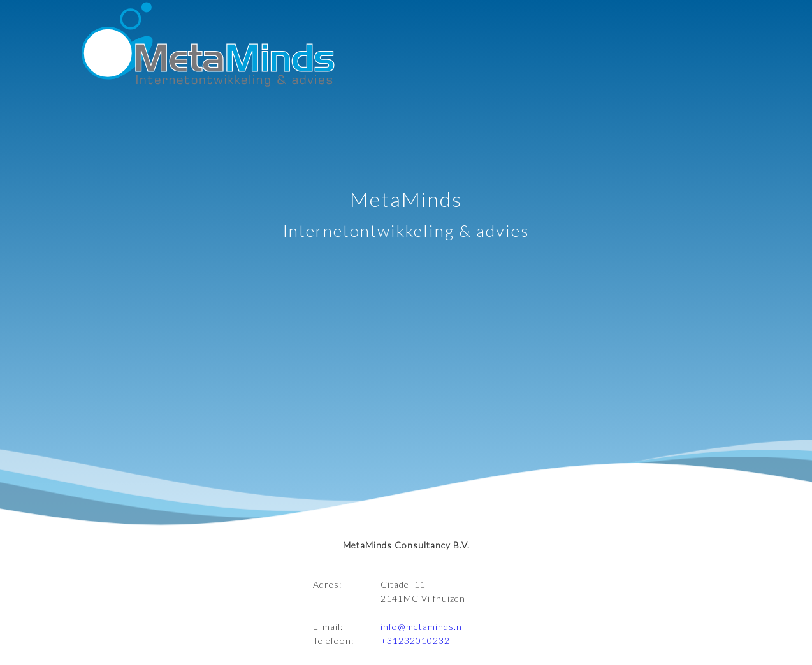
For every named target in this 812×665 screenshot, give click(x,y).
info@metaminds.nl (423, 626)
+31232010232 (415, 640)
